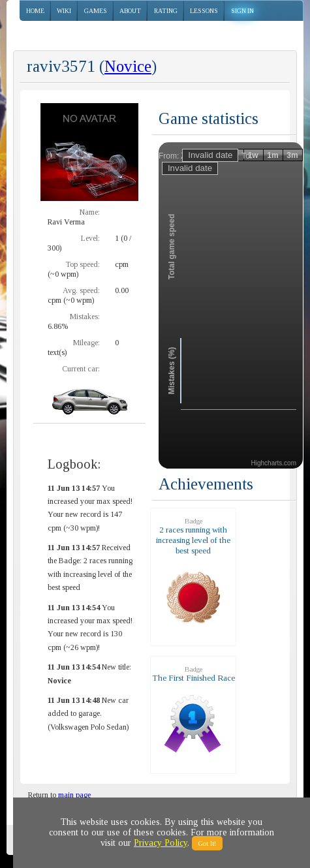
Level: (90, 238)
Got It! (207, 843)
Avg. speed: (81, 290)
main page (74, 795)
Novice (128, 66)
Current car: (81, 369)
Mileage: (86, 343)
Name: (90, 212)
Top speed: (83, 264)
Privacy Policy (161, 843)
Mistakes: (85, 317)
